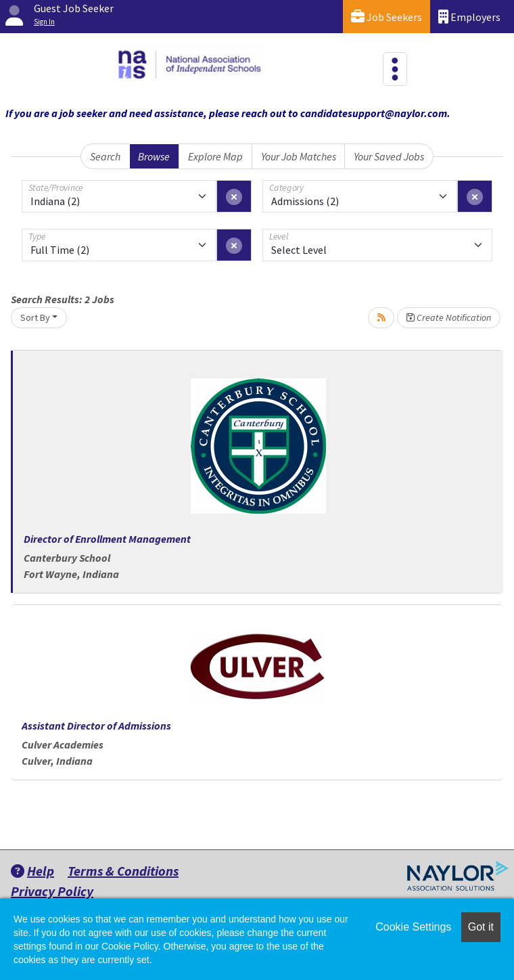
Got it (481, 927)
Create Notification (449, 317)
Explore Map (215, 156)
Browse (154, 156)
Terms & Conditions (123, 871)
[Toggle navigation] (395, 69)
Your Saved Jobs (389, 156)
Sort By (35, 317)
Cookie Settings (413, 927)
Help (32, 871)
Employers (469, 17)
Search (105, 156)
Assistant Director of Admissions (96, 726)
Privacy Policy (52, 891)
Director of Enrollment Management (107, 539)
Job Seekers (387, 17)
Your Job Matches (299, 156)
